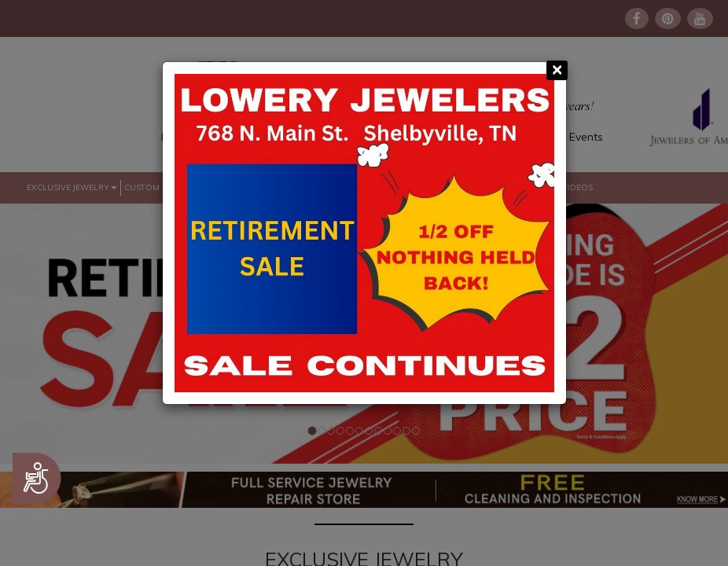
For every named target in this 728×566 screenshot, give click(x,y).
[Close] (557, 70)
